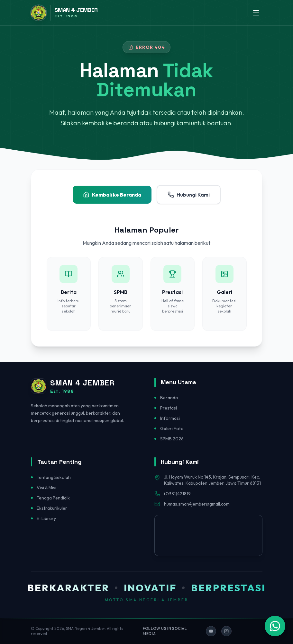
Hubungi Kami (189, 195)
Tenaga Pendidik (53, 498)
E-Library (46, 518)
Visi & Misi (46, 488)
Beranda (169, 398)
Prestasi (169, 408)
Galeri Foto (172, 428)
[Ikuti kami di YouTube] (211, 631)
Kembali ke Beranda (112, 195)
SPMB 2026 (172, 439)
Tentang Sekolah (54, 477)
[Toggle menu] (256, 13)
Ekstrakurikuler (52, 508)
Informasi (170, 418)
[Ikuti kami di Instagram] (226, 631)
